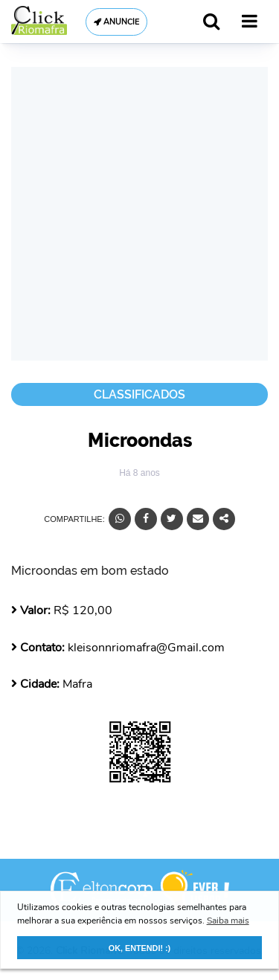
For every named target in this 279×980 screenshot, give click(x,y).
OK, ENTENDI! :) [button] (139, 948)
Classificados (139, 394)
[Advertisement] (139, 214)
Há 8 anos (139, 473)
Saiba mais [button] (228, 921)
